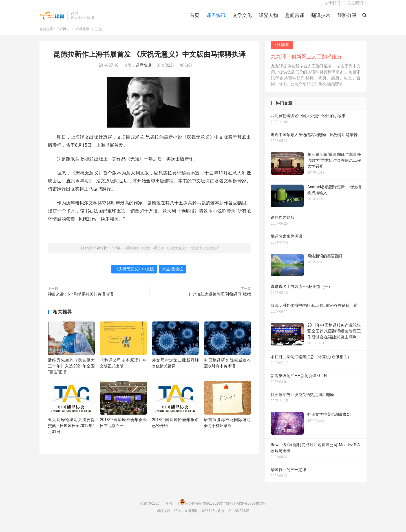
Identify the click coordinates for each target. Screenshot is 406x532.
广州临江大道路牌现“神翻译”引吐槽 (220, 301)
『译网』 (52, 20)
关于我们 (332, 7)
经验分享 (347, 20)
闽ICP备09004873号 (251, 511)
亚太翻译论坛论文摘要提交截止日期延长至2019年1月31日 (71, 433)
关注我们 (355, 7)
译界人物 (268, 20)
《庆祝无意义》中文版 (134, 276)
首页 (195, 20)
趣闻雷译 (295, 20)
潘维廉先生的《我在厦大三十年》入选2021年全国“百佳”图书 (71, 373)
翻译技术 (321, 20)
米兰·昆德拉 (173, 276)
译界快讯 (216, 20)
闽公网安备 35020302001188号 (209, 511)
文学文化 (242, 20)
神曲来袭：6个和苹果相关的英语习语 (81, 301)
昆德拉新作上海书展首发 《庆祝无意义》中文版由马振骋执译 (149, 62)
